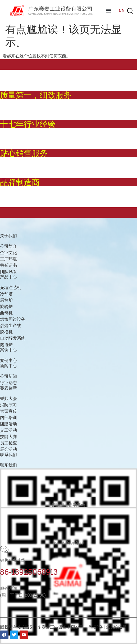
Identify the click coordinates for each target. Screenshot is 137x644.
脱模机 (6, 332)
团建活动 (8, 424)
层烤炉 (6, 300)
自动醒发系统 (13, 338)
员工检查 (8, 443)
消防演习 (8, 405)
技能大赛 (8, 437)
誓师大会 (8, 399)
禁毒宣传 (8, 411)
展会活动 (8, 449)
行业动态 (8, 383)
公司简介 (8, 246)
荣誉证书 (8, 265)
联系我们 (8, 465)
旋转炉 (6, 307)
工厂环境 (8, 259)
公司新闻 (8, 376)
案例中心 (8, 360)
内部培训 (8, 418)
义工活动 (8, 430)
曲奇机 (6, 313)
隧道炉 (6, 345)
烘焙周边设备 (13, 319)
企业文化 (8, 253)
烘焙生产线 (11, 326)
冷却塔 (6, 294)
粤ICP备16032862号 (107, 627)
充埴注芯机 (11, 287)
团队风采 (8, 272)
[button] (108, 11)
